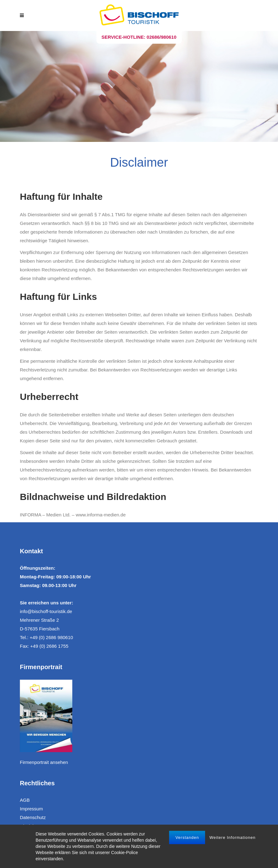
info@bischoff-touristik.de (46, 611)
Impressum (31, 809)
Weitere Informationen (233, 837)
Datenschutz (33, 817)
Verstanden (187, 837)
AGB (25, 800)
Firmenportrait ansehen (44, 762)
